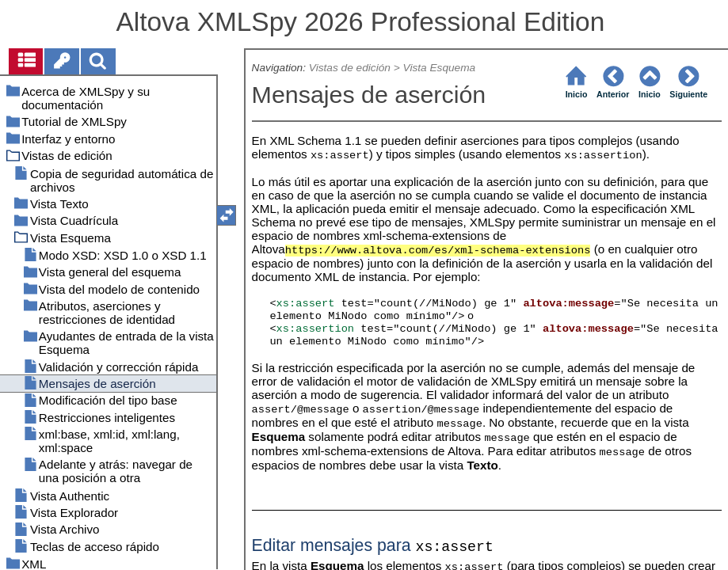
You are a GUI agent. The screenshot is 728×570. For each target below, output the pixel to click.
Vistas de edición (350, 68)
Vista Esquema (440, 68)
